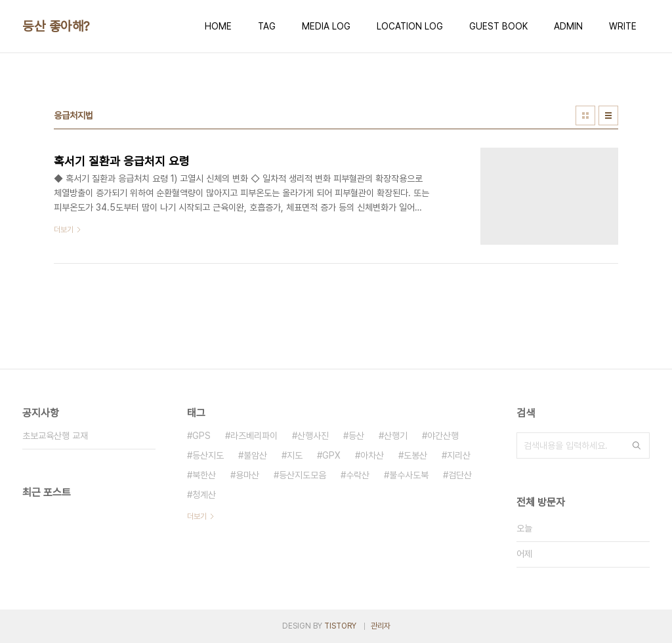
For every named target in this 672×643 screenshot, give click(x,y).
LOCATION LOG (410, 26)
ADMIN (568, 26)
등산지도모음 (303, 475)
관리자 (381, 626)
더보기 (197, 516)
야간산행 (443, 436)
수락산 (358, 475)
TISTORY (340, 626)
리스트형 (608, 115)
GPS (201, 436)
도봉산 (415, 455)
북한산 (204, 475)
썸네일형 (585, 115)
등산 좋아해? (56, 26)
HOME (218, 26)
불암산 (255, 455)
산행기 (396, 436)
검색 (637, 446)
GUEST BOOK (498, 26)
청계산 (204, 495)
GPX (331, 455)
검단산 (460, 475)
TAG (267, 26)
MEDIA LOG (326, 26)
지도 (295, 455)
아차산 (372, 455)
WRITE (623, 26)
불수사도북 (409, 475)
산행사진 (313, 436)
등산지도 (208, 455)
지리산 (459, 455)
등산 (356, 436)
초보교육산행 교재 (55, 436)
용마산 (247, 475)
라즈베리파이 (254, 436)
